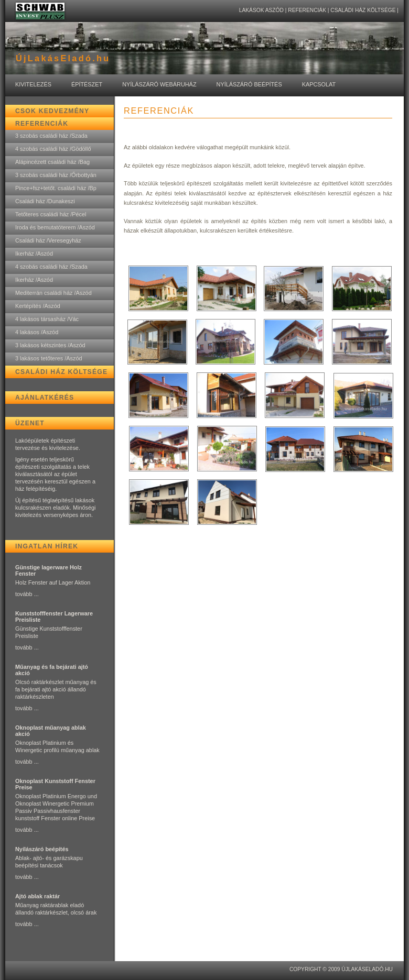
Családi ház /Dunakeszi (45, 201)
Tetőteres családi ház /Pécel (51, 214)
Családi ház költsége (363, 10)
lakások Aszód (261, 10)
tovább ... (27, 594)
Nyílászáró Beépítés (249, 84)
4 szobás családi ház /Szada (51, 267)
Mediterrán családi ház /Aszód (53, 293)
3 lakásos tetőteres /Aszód (49, 358)
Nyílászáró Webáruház (159, 84)
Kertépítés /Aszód (38, 306)
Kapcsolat (319, 84)
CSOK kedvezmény (52, 111)
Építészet (87, 84)
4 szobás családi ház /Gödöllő (53, 149)
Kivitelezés (33, 84)
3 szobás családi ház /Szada (51, 136)
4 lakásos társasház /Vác (47, 319)
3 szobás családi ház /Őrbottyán (56, 175)
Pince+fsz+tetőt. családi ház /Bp (56, 188)
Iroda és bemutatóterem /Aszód (55, 227)
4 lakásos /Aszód (37, 332)
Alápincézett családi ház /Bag (52, 162)
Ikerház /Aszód (34, 254)
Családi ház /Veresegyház (48, 240)
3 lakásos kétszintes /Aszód (50, 345)
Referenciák (307, 10)
